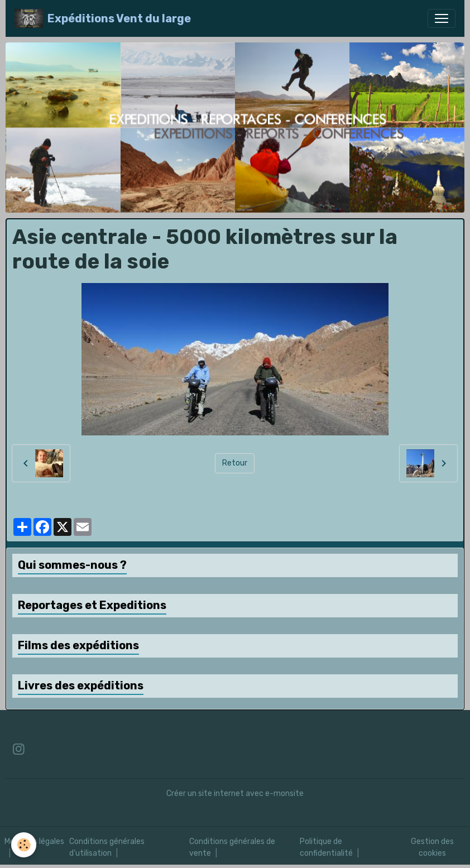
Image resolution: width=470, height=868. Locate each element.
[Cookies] (24, 845)
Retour (235, 463)
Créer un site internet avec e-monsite (235, 793)
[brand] (103, 18)
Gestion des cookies (432, 847)
